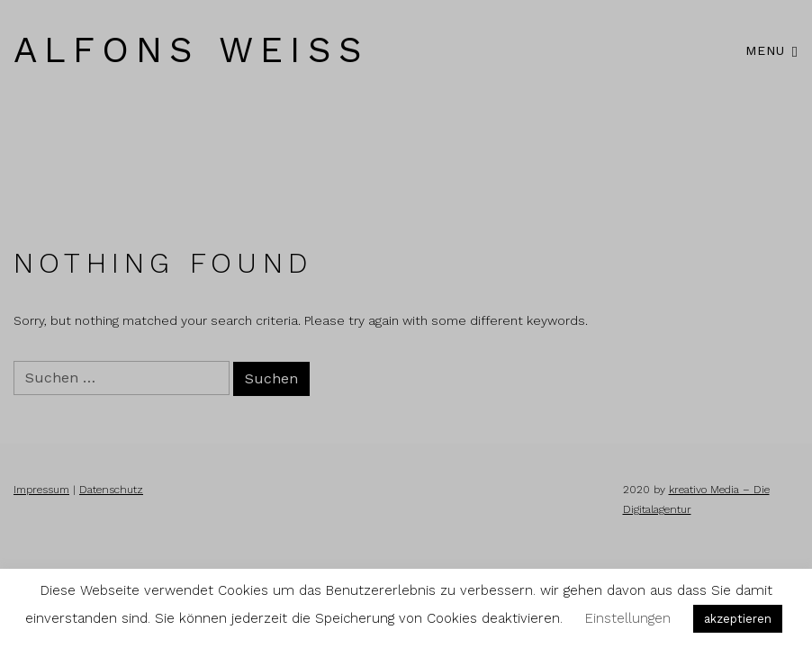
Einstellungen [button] (628, 618)
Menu (772, 50)
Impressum (41, 490)
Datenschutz (111, 490)
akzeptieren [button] (738, 619)
